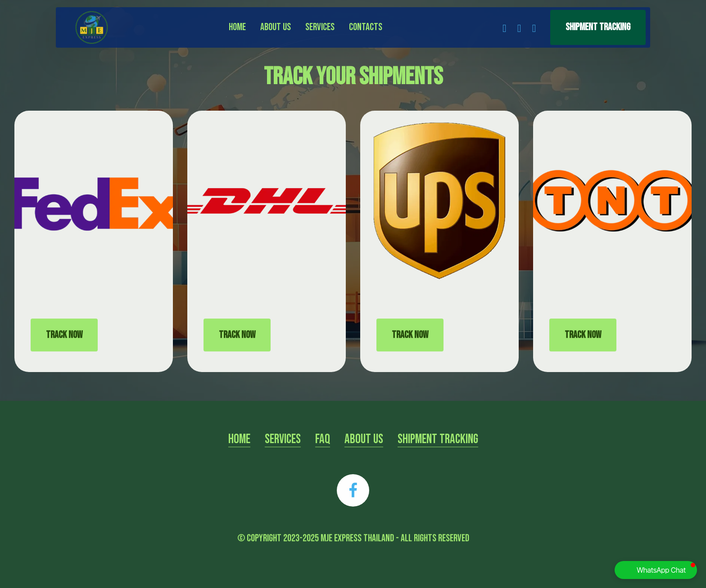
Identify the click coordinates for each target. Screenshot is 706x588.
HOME (239, 452)
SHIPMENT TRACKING (438, 452)
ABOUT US (364, 452)
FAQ (323, 452)
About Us (276, 27)
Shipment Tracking (598, 27)
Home (237, 27)
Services (320, 27)
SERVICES (283, 452)
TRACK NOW (64, 348)
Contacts (366, 27)
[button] (656, 570)
